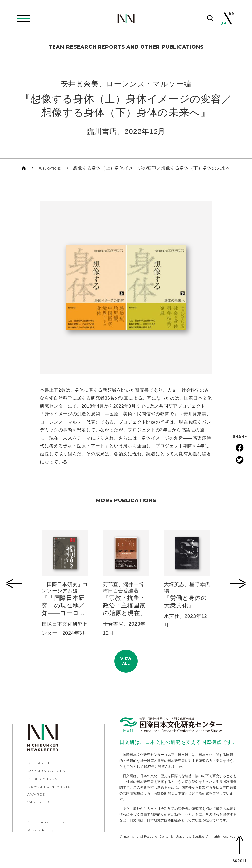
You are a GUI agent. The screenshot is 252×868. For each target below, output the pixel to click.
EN (231, 14)
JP (224, 23)
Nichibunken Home (46, 830)
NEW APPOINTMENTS (49, 794)
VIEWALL (126, 665)
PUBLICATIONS (50, 168)
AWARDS (36, 802)
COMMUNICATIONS (46, 778)
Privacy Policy (40, 837)
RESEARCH (38, 770)
